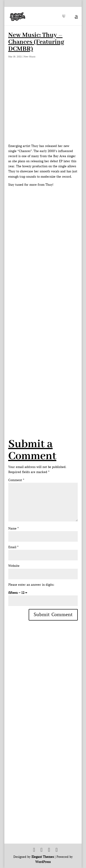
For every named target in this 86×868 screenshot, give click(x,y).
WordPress (43, 862)
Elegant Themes (43, 857)
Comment (16, 480)
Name (13, 528)
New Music (30, 57)
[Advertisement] (43, 372)
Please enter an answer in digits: (31, 585)
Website (14, 566)
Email (13, 547)
